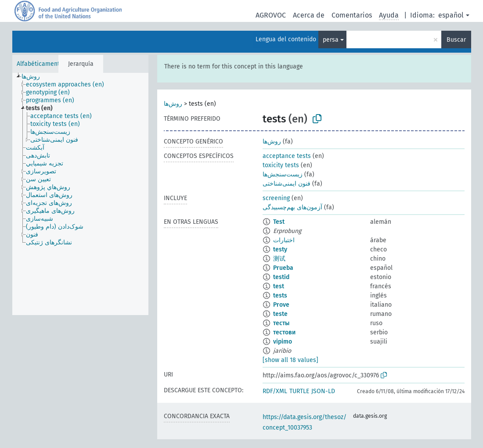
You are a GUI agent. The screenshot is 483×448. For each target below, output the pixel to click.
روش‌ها (173, 104)
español (451, 15)
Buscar (456, 40)
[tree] (80, 194)
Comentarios (352, 15)
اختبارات (284, 240)
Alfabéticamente (40, 64)
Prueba (283, 268)
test (279, 286)
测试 (279, 259)
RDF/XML (275, 391)
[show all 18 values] (290, 360)
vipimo (283, 342)
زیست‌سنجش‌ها (283, 174)
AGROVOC (271, 15)
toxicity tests (281, 165)
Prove (281, 305)
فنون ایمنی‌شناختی (287, 184)
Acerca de (309, 15)
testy (280, 249)
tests (280, 296)
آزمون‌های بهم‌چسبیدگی (292, 207)
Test (279, 222)
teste (280, 314)
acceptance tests (287, 156)
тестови (284, 332)
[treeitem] (34, 77)
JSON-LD (323, 391)
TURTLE (299, 391)
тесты (281, 323)
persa (331, 40)
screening (276, 198)
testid (281, 277)
